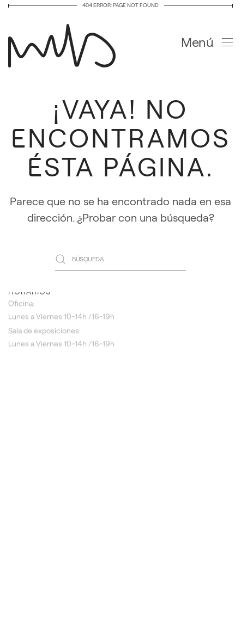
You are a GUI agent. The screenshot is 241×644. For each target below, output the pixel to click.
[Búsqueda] (120, 259)
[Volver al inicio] (65, 42)
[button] (207, 42)
